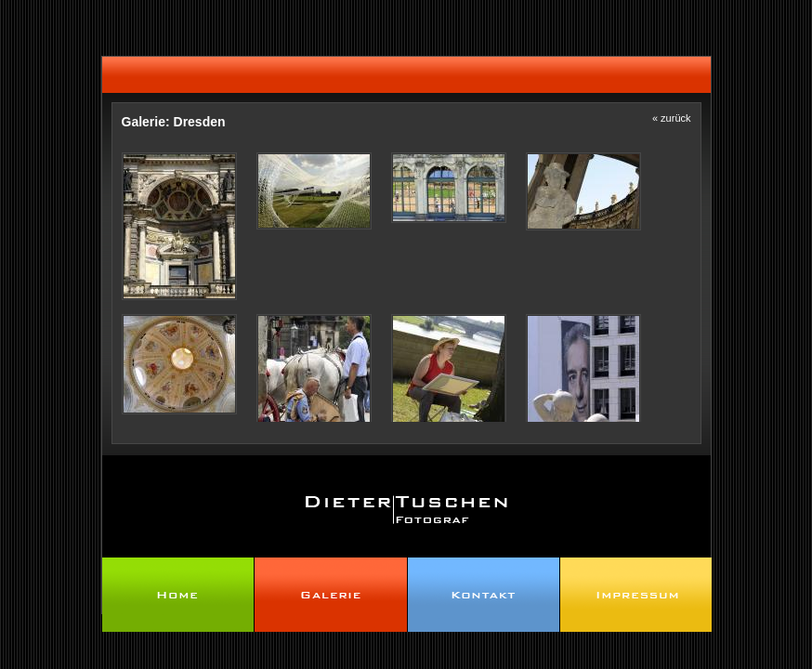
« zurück (672, 118)
